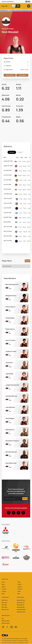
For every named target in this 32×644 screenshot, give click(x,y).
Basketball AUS (21, 612)
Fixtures (4, 589)
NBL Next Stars (6, 623)
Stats (3, 594)
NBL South (5, 603)
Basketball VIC (21, 603)
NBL (3, 618)
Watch (3, 587)
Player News (22, 75)
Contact (20, 587)
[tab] (12, 152)
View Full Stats (10, 75)
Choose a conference (7, 2)
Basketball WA (21, 607)
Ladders (4, 591)
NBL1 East (4, 605)
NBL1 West (5, 607)
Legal (19, 591)
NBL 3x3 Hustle (6, 621)
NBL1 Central (5, 610)
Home (3, 582)
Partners (20, 589)
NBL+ (19, 594)
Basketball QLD (21, 600)
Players (19, 584)
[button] (8, 2)
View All (27, 261)
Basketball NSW (21, 610)
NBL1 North (5, 600)
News (3, 584)
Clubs (19, 582)
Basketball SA (21, 605)
